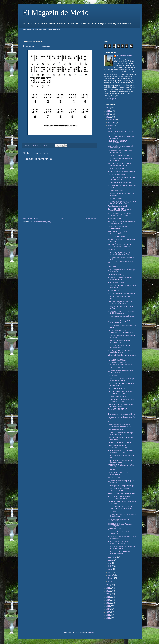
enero (110, 581)
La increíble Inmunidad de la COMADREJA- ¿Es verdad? (119, 446)
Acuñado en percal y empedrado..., (120, 422)
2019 (108, 594)
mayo (110, 569)
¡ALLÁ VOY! (112, 128)
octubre (111, 126)
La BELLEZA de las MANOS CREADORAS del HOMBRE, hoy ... (121, 332)
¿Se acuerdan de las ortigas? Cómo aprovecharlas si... (120, 322)
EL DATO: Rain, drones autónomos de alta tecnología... (121, 160)
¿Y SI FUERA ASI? (114, 529)
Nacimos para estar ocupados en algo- (121, 486)
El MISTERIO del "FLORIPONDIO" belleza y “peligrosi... (120, 552)
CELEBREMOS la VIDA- (116, 236)
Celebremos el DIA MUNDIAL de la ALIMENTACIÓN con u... (120, 302)
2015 (108, 606)
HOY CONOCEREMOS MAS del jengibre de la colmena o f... (119, 497)
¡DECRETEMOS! (114, 478)
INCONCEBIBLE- (114, 291)
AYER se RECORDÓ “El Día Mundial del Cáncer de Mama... (122, 223)
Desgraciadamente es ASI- (117, 430)
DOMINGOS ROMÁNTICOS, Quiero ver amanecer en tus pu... (122, 547)
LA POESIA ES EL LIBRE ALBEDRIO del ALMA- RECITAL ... (122, 384)
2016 (108, 603)
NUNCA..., (111, 249)
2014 (108, 609)
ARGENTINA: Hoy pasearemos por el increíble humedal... (121, 279)
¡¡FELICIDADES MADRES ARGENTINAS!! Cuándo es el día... (121, 364)
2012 (108, 615)
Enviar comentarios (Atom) (42, 222)
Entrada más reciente (31, 218)
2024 (108, 114)
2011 (108, 618)
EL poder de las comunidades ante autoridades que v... (120, 346)
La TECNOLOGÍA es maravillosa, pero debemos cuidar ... (121, 405)
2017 (108, 600)
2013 (108, 612)
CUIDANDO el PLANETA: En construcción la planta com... (119, 410)
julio (110, 563)
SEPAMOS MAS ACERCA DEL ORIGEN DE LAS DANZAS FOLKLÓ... (122, 202)
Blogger (92, 633)
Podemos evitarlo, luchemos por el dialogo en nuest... (120, 461)
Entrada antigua (90, 218)
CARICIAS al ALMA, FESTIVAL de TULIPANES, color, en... (120, 392)
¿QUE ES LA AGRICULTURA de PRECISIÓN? (119, 142)
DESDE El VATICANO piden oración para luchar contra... (120, 351)
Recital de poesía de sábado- (118, 206)
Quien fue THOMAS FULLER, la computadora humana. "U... (119, 253)
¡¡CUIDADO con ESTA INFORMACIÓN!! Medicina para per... (122, 178)
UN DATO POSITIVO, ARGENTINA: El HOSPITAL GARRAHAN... (121, 400)
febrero (111, 578)
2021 (108, 588)
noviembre (112, 123)
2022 (108, 585)
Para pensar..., (113, 267)
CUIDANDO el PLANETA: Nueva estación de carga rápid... (119, 210)
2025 (108, 111)
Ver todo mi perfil (110, 99)
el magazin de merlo (124, 56)
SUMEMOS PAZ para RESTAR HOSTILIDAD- (119, 520)
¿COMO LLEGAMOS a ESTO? (119, 156)
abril (110, 572)
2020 (108, 591)
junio (110, 566)
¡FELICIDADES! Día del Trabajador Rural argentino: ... (120, 525)
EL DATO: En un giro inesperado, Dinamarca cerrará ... (119, 490)
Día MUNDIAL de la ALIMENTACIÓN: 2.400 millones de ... (121, 312)
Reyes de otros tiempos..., (117, 283)
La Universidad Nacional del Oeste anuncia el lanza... (120, 152)
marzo (111, 575)
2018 (108, 597)
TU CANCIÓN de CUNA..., (117, 360)
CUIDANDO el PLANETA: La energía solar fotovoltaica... (121, 434)
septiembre (112, 557)
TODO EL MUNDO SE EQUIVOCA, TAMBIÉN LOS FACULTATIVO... (120, 507)
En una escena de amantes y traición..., (121, 414)
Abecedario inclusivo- (115, 190)
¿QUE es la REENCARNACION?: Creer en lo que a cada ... (122, 263)
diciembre (112, 120)
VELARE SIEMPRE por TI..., (118, 368)
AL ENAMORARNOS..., (116, 219)
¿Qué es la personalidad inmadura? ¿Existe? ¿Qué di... (120, 372)
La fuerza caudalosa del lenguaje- (119, 443)
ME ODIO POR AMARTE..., (117, 388)
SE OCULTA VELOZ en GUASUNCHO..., (122, 494)
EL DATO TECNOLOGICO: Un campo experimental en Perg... (121, 380)
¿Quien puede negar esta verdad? (120, 182)
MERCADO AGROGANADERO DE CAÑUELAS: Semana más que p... (121, 426)
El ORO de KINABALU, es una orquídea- (122, 172)
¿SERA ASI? (112, 376)
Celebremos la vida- (115, 198)
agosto (111, 560)
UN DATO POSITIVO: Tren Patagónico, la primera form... (121, 474)
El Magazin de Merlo (56, 12)
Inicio (61, 218)
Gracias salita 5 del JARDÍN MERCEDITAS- (117, 228)
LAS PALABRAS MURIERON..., (119, 396)
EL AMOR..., (112, 470)
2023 (108, 117)
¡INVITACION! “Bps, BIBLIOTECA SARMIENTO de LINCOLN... (119, 215)
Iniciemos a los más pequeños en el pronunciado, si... (120, 147)
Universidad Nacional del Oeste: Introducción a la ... (119, 341)
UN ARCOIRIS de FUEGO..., (118, 175)
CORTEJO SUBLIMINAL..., (117, 168)
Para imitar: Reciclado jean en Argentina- (122, 294)
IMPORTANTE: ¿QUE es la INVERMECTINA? (117, 233)
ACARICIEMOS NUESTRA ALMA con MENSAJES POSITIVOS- (121, 451)
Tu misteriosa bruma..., (116, 275)
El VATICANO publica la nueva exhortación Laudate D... (118, 542)
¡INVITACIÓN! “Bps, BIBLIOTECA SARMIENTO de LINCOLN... (119, 164)
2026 (108, 108)
